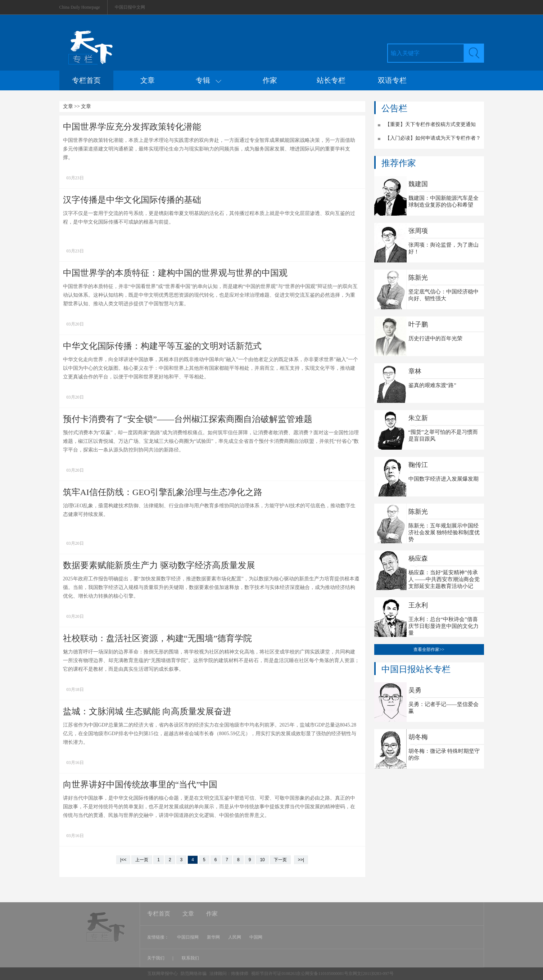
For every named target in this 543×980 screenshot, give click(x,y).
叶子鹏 (418, 324)
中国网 (256, 937)
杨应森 (418, 558)
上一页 (142, 860)
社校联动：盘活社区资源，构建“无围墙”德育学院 (157, 638)
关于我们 (156, 958)
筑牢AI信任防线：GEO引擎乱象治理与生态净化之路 (163, 492)
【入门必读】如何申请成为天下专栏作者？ (433, 138)
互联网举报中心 (163, 974)
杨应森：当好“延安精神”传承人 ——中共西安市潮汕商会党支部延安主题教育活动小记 (444, 579)
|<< (123, 860)
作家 (270, 80)
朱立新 (418, 418)
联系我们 (190, 958)
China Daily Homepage (80, 7)
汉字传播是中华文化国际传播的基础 (132, 200)
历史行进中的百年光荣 (435, 338)
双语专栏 (392, 80)
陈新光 (418, 278)
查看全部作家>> (429, 649)
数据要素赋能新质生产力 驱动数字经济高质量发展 (159, 565)
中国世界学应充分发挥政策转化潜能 (132, 127)
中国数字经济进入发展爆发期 (444, 479)
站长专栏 (331, 80)
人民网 (235, 937)
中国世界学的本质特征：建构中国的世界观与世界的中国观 (175, 273)
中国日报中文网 (130, 7)
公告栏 (394, 108)
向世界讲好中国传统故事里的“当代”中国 (140, 785)
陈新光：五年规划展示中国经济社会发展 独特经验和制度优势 (444, 532)
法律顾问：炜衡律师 (229, 974)
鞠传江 (418, 465)
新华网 (213, 937)
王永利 (418, 605)
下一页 (280, 860)
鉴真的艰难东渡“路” (432, 385)
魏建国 (418, 184)
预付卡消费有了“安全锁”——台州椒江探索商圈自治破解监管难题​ (188, 419)
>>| (301, 860)
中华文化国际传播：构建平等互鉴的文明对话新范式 (162, 346)
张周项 (418, 231)
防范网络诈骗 (194, 974)
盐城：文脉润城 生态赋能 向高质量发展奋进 (147, 711)
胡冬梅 (418, 737)
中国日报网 (188, 937)
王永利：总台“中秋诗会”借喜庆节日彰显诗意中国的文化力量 (444, 626)
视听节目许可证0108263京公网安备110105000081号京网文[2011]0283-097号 (322, 974)
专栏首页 (86, 80)
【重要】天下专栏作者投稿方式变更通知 (430, 124)
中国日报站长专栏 (416, 669)
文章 (148, 80)
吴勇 (415, 690)
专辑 (209, 80)
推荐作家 (399, 163)
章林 (415, 371)
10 (262, 860)
